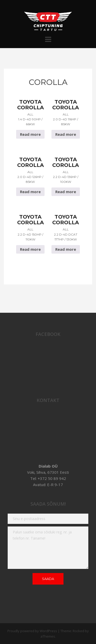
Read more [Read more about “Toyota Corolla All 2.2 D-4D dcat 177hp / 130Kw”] (66, 249)
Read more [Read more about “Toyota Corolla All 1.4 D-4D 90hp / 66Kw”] (30, 134)
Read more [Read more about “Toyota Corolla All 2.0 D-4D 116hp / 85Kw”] (66, 134)
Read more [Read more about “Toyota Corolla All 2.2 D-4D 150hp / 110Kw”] (30, 249)
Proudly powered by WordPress (32, 631)
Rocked (78, 631)
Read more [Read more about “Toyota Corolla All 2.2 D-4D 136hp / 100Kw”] (66, 192)
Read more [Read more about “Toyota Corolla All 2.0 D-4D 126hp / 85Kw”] (30, 192)
